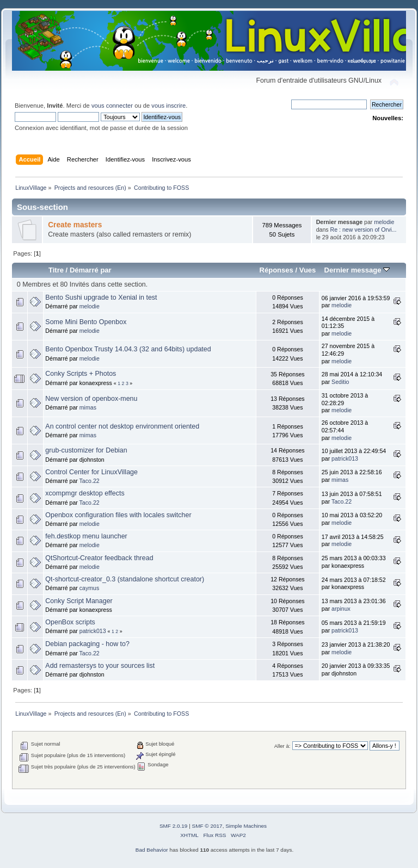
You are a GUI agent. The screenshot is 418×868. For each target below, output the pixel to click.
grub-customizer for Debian (86, 450)
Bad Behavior (152, 850)
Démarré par (91, 270)
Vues (308, 270)
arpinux (341, 609)
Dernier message (357, 270)
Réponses (276, 270)
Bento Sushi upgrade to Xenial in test (101, 297)
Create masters (75, 225)
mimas (88, 407)
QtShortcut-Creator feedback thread (99, 558)
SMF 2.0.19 (174, 826)
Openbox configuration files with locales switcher (118, 515)
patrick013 (345, 458)
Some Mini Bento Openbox (86, 322)
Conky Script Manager (79, 601)
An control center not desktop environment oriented (122, 426)
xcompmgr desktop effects (85, 493)
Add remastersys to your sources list (100, 666)
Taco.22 (90, 481)
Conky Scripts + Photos (81, 374)
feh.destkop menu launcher (86, 536)
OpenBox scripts (70, 622)
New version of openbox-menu (91, 399)
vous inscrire (168, 106)
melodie (384, 222)
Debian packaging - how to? (87, 644)
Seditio (340, 382)
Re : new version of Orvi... (364, 230)
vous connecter (112, 106)
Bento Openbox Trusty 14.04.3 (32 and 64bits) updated (128, 349)
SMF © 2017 (207, 826)
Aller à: (282, 746)
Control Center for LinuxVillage (91, 472)
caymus (90, 588)
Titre (56, 270)
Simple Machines (246, 826)
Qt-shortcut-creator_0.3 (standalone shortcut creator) (125, 579)
